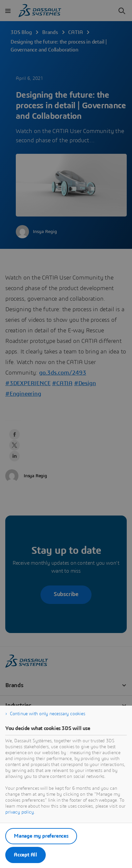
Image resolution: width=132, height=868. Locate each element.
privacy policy (20, 812)
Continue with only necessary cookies (48, 714)
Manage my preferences (41, 836)
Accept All (26, 855)
